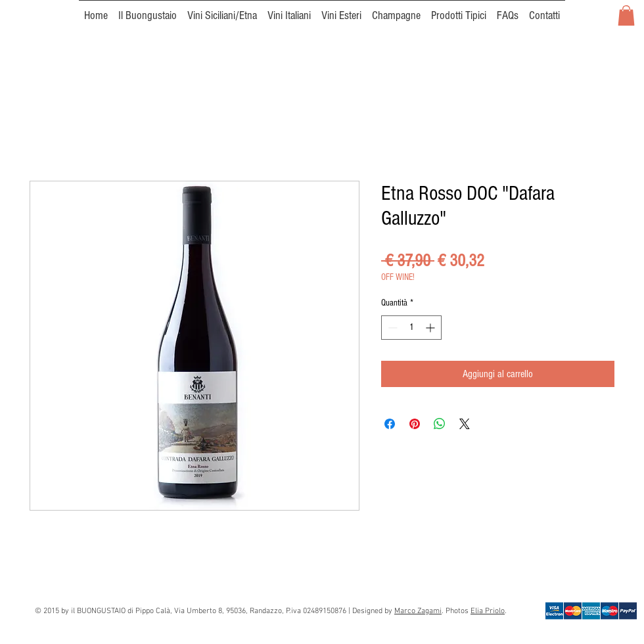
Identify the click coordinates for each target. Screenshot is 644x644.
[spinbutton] (411, 328)
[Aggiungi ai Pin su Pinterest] (415, 424)
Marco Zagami (418, 611)
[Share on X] (465, 424)
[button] (626, 15)
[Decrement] (391, 328)
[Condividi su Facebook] (390, 424)
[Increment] (431, 328)
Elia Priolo (488, 611)
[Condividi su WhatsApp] (440, 424)
